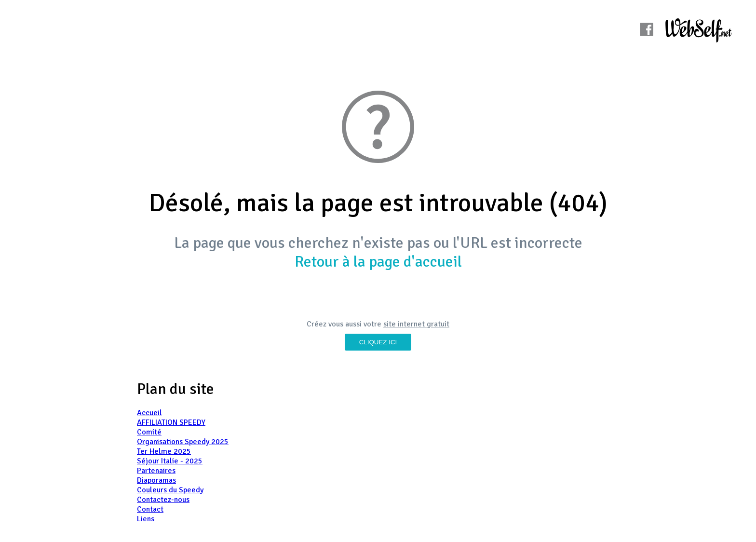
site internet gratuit (416, 324)
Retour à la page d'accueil (378, 262)
